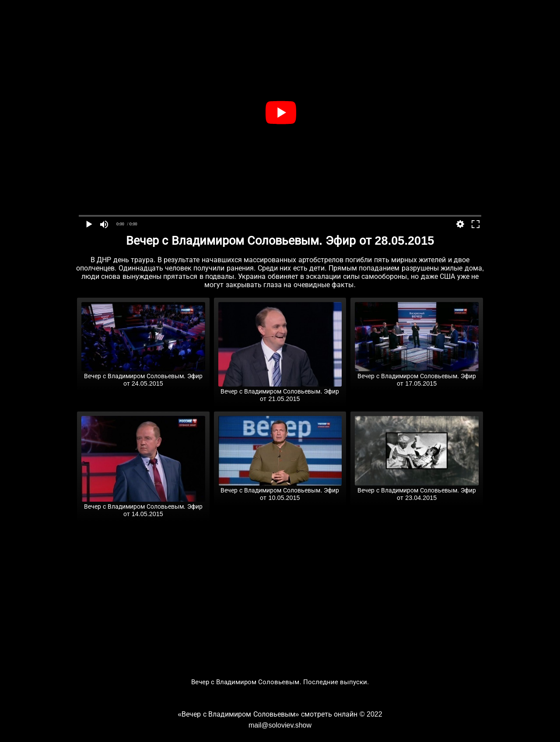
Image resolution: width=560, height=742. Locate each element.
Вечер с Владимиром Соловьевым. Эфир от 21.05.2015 (280, 392)
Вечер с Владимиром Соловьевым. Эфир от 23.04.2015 (417, 491)
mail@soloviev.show (280, 725)
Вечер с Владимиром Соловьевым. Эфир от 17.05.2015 (417, 376)
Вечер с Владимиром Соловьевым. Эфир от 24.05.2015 (143, 376)
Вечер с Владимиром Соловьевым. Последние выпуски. (280, 682)
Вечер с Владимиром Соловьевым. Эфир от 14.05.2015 (143, 507)
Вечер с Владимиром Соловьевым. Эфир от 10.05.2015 (280, 491)
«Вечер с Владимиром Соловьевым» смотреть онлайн (268, 714)
